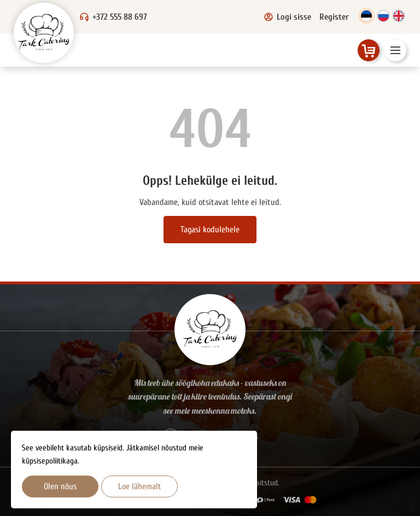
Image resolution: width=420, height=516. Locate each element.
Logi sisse (287, 17)
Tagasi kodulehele (210, 230)
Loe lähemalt (140, 486)
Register (334, 17)
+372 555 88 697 (120, 17)
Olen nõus (60, 486)
